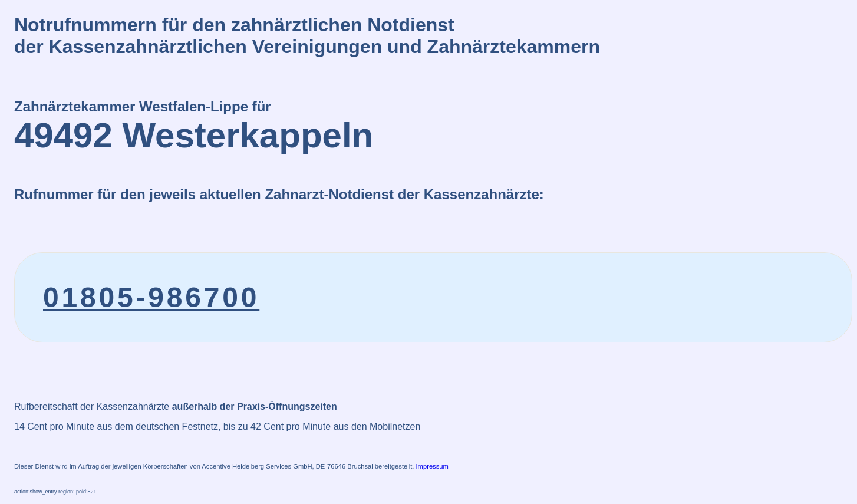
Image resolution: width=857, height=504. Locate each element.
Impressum (432, 466)
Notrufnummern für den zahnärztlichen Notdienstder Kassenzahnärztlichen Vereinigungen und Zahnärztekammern (307, 36)
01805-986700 (151, 297)
